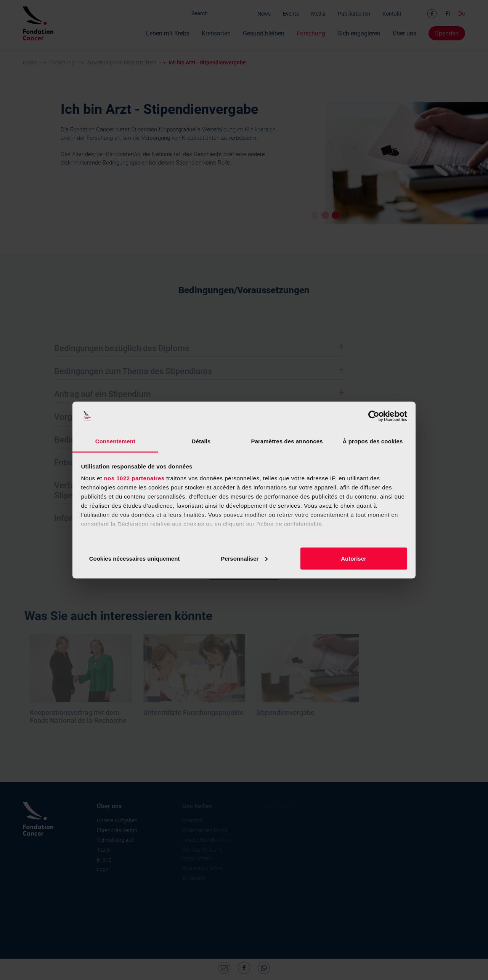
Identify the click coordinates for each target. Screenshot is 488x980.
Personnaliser (244, 558)
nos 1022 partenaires (134, 478)
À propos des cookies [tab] (373, 441)
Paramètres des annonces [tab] (287, 441)
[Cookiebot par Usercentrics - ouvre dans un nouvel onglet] (374, 416)
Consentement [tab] (115, 441)
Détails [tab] (201, 441)
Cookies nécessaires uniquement (135, 558)
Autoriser (354, 558)
